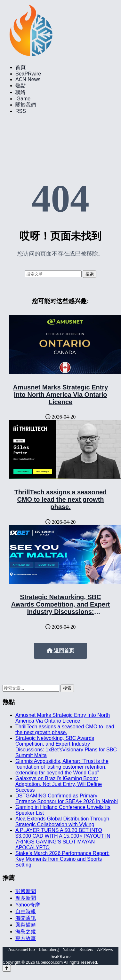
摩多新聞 (26, 898)
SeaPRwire (28, 74)
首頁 (20, 67)
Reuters (86, 949)
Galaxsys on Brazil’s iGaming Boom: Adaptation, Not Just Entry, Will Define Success (59, 784)
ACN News (28, 79)
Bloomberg (49, 949)
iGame (23, 99)
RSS (21, 111)
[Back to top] (7, 968)
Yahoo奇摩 (28, 905)
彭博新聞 (26, 891)
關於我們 (26, 105)
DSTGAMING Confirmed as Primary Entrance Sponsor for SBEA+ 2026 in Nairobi (67, 799)
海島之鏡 (26, 932)
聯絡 (20, 92)
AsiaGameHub (21, 949)
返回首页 (60, 651)
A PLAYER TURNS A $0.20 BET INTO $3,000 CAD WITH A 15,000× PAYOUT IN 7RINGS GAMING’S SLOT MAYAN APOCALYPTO (63, 839)
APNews (105, 949)
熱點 (20, 86)
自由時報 (26, 911)
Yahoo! (69, 949)
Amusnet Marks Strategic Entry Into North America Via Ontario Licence (61, 395)
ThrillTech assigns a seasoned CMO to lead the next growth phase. (61, 499)
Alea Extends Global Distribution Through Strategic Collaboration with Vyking (62, 822)
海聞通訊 (26, 918)
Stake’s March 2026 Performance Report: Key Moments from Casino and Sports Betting (62, 859)
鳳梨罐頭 (26, 925)
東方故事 (26, 938)
